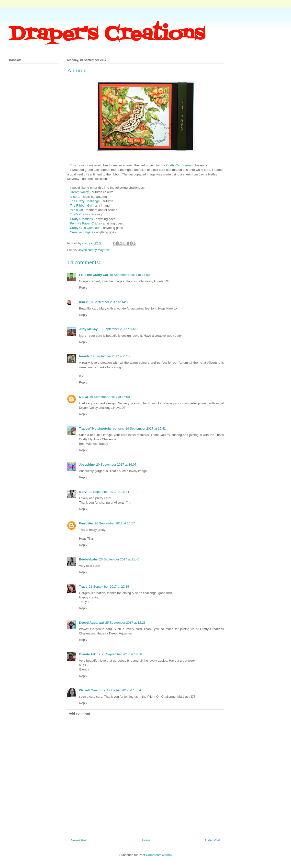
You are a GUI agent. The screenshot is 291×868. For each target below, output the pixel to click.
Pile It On (76, 210)
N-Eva (84, 397)
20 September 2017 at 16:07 (116, 465)
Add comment (80, 713)
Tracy (83, 587)
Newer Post (79, 840)
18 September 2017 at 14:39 (109, 302)
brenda (84, 356)
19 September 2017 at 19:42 (146, 428)
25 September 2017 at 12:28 (125, 623)
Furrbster (86, 523)
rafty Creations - (83, 219)
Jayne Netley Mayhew (94, 250)
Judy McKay (88, 329)
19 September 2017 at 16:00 (110, 397)
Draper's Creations (107, 35)
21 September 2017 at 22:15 (109, 587)
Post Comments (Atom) (155, 855)
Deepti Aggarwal (91, 623)
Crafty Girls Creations (85, 228)
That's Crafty (79, 214)
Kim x (83, 302)
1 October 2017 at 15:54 (124, 690)
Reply (83, 288)
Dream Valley (79, 192)
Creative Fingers (82, 232)
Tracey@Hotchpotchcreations (101, 428)
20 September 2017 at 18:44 (109, 492)
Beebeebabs (88, 559)
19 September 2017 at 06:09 (119, 329)
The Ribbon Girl (81, 205)
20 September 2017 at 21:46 (119, 559)
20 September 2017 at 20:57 (115, 523)
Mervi (83, 492)
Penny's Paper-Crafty (85, 223)
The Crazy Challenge (85, 201)
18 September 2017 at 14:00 (129, 275)
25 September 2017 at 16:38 (122, 654)
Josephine (87, 465)
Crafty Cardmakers (179, 165)
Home (146, 840)
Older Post (213, 840)
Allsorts (75, 197)
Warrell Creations (92, 690)
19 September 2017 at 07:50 (111, 356)
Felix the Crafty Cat (93, 275)
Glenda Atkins (90, 654)
